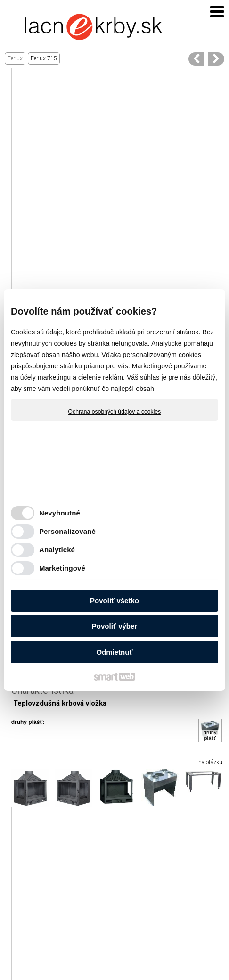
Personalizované (67, 531)
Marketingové (62, 568)
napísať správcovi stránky (155, 964)
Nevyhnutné (60, 513)
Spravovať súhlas (162, 972)
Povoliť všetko (114, 601)
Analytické (57, 550)
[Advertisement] (114, 183)
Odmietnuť (114, 652)
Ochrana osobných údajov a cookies (115, 412)
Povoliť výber (114, 626)
